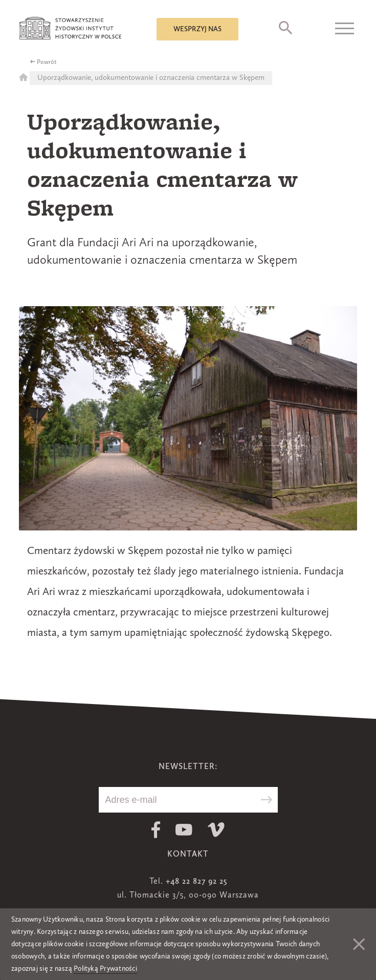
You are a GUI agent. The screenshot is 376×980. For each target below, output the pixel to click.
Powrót (47, 62)
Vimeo (216, 830)
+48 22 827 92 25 (196, 882)
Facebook (156, 830)
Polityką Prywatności (105, 969)
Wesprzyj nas (197, 29)
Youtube (184, 830)
